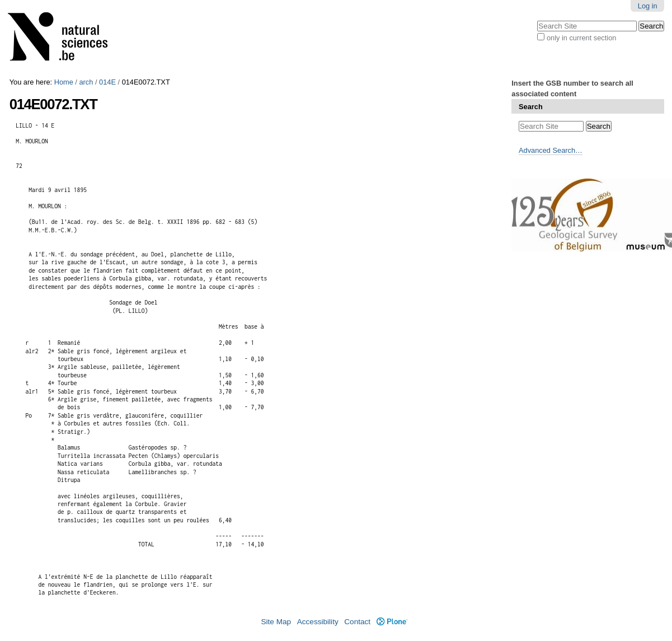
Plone (392, 622)
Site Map (276, 622)
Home (64, 82)
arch (86, 82)
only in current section (581, 38)
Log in (648, 6)
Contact (357, 622)
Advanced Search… (551, 150)
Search (531, 107)
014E (107, 82)
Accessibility (318, 622)
